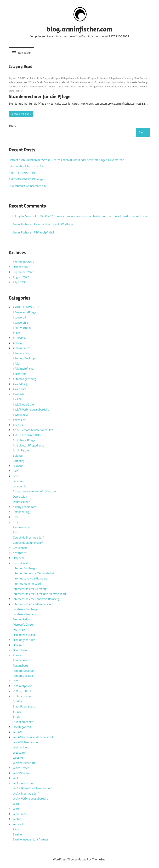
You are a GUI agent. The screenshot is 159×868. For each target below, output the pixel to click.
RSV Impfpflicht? (44, 232)
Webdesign (20, 747)
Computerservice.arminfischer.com (34, 491)
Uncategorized (131, 86)
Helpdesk (19, 558)
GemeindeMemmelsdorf (83, 82)
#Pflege (55, 78)
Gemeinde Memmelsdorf (56, 82)
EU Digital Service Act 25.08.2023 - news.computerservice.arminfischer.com (60, 216)
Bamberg (128, 78)
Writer (19, 91)
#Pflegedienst (68, 78)
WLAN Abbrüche (23, 783)
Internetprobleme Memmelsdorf (33, 604)
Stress (17, 712)
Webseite (19, 753)
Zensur (17, 829)
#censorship (20, 323)
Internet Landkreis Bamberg (30, 578)
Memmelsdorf (37, 86)
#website (19, 394)
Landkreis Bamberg (137, 82)
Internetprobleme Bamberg (30, 589)
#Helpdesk (19, 338)
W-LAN (17, 732)
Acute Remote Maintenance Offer (34, 430)
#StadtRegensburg (25, 379)
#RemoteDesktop (24, 358)
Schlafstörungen (23, 696)
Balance (18, 456)
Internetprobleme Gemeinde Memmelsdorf (39, 594)
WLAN (17, 778)
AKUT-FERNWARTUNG (23, 173)
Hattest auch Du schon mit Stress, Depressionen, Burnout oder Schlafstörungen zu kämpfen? (66, 160)
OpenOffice (83, 86)
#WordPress (21, 415)
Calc (137, 78)
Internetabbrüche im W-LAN (26, 166)
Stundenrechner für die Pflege (40, 96)
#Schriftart (20, 374)
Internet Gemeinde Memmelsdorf (34, 573)
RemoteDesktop (23, 676)
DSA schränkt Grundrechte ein (27, 186)
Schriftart (19, 701)
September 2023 (24, 272)
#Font (17, 333)
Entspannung (21, 512)
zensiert (18, 824)
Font (16, 532)
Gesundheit (20, 548)
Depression (20, 497)
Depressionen (21, 502)
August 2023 (21, 277)
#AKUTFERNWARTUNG (27, 307)
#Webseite (20, 389)
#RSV (16, 364)
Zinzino (17, 834)
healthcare (103, 82)
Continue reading (20, 114)
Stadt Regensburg (24, 706)
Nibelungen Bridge (24, 635)
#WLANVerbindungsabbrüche (31, 409)
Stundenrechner (113, 86)
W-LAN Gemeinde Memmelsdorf (33, 737)
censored (19, 481)
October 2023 (22, 267)
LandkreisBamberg (18, 86)
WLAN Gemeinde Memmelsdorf (32, 788)
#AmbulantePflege (39, 78)
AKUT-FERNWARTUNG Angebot (28, 179)
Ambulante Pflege (86, 78)
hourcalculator (118, 82)
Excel (32, 82)
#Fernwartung (22, 328)
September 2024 (24, 262)
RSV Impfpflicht (22, 686)
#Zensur (18, 425)
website (18, 758)
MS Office (70, 86)
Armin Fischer (21, 224)
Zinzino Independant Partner (31, 839)
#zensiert (19, 420)
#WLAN (18, 399)
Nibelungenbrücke (24, 640)
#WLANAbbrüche (23, 404)
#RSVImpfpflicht (23, 369)
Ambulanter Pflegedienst (109, 78)
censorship (20, 486)
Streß (16, 717)
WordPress (20, 814)
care (143, 78)
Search (13, 126)
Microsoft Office (55, 86)
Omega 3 (19, 645)
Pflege (17, 655)
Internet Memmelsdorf (27, 584)
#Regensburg (21, 353)
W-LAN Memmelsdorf (26, 742)
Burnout (18, 466)
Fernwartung (21, 527)
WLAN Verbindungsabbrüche (30, 798)
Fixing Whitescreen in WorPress (54, 224)
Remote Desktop (23, 671)
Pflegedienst (97, 86)
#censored (19, 317)
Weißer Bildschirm (24, 763)
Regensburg (20, 665)
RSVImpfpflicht (22, 691)
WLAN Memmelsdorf (26, 794)
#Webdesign (21, 384)
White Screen (21, 768)
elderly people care (18, 82)
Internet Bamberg (24, 568)
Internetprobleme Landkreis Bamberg (36, 599)
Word (143, 86)
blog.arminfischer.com (79, 29)
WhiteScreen (21, 773)
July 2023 (19, 282)
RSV (15, 681)
